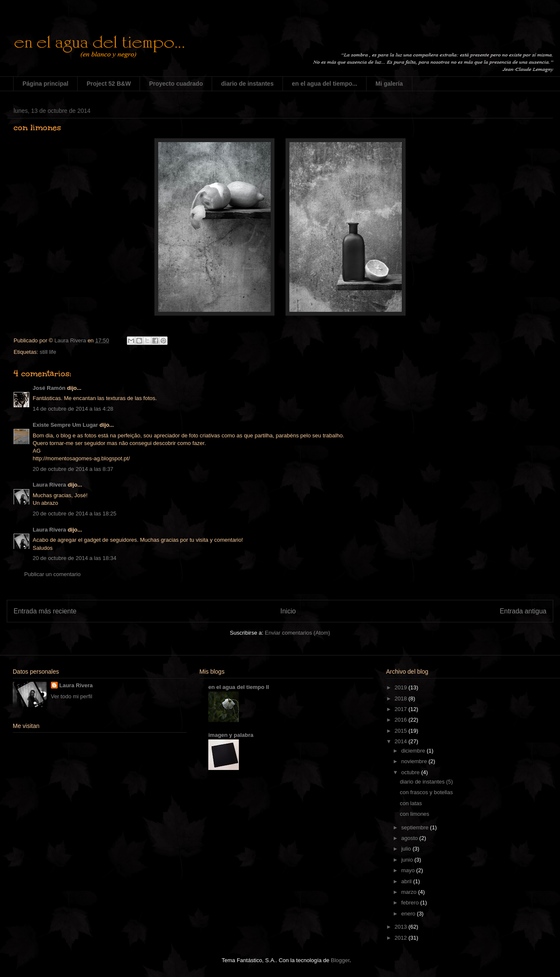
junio (408, 860)
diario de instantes (247, 84)
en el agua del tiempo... (325, 84)
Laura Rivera (49, 485)
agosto (410, 838)
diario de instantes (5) (426, 782)
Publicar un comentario (52, 574)
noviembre (415, 761)
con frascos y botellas (426, 792)
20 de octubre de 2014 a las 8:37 (73, 469)
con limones (414, 814)
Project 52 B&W (109, 84)
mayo (409, 870)
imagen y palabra (231, 735)
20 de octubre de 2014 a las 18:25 (74, 514)
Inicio (288, 611)
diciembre (414, 751)
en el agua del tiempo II (239, 687)
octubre (411, 772)
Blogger (340, 960)
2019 (402, 687)
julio (407, 849)
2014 (402, 741)
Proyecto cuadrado (176, 84)
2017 (402, 709)
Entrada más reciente (45, 611)
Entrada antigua (523, 611)
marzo (410, 892)
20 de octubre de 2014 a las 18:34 (74, 558)
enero (409, 914)
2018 (402, 698)
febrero (411, 903)
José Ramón (49, 388)
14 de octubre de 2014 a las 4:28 (73, 409)
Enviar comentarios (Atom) (297, 633)
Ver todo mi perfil (72, 696)
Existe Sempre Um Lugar (65, 425)
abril (407, 881)
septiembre (416, 827)
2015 (402, 731)
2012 (402, 938)
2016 (402, 720)
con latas (411, 803)
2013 (402, 927)
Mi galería (389, 84)
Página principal (45, 84)
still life (48, 352)
